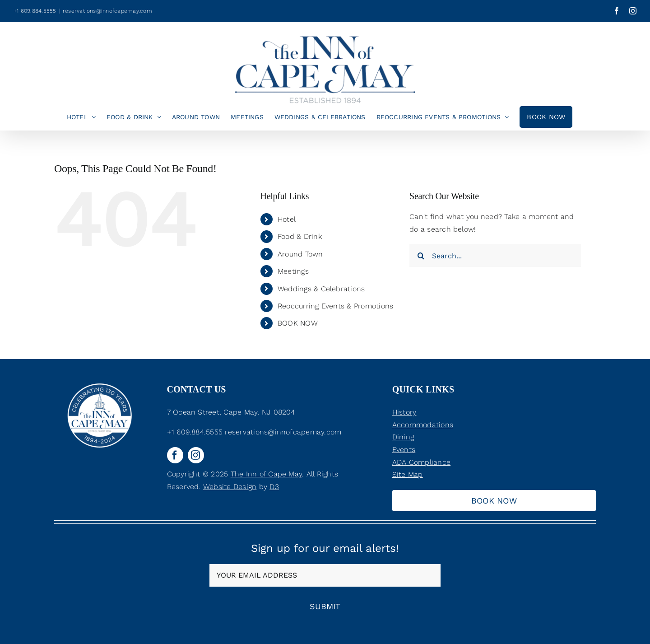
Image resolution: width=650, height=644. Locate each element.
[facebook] (175, 455)
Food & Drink (300, 236)
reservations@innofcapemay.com (107, 11)
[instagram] (196, 455)
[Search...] (495, 256)
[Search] (421, 256)
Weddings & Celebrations (321, 289)
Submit (325, 606)
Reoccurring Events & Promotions (335, 306)
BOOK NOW (298, 323)
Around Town (300, 254)
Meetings (293, 271)
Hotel (287, 219)
